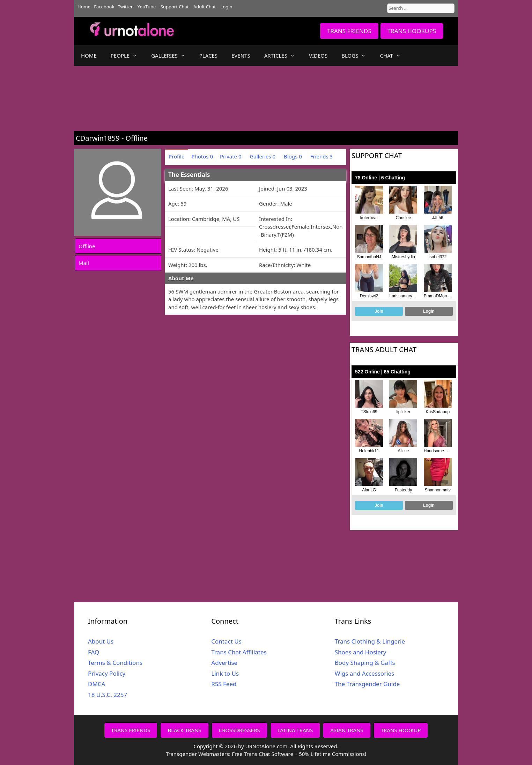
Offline (87, 246)
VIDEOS (318, 55)
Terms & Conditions (115, 663)
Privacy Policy (107, 673)
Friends (322, 156)
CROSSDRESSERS (239, 730)
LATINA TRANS (295, 730)
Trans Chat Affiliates (239, 652)
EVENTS (241, 55)
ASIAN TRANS (347, 730)
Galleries (263, 156)
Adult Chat (205, 7)
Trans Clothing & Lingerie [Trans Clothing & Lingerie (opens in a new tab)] (370, 641)
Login (227, 7)
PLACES (208, 55)
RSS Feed (224, 684)
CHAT (394, 55)
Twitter (125, 7)
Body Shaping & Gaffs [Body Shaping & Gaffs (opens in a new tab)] (365, 663)
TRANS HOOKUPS (412, 31)
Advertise (224, 663)
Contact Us (226, 641)
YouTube (147, 7)
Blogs (293, 156)
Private (231, 156)
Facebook (104, 7)
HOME (89, 55)
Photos (202, 156)
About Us (101, 641)
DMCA (97, 684)
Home (84, 7)
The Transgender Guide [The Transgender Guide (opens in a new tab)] (367, 684)
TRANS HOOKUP (401, 730)
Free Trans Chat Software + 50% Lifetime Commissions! (299, 754)
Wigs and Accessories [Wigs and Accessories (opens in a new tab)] (365, 673)
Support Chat (175, 7)
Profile (176, 156)
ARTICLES (283, 55)
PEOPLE (127, 55)
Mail (84, 263)
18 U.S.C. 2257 (108, 695)
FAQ (94, 652)
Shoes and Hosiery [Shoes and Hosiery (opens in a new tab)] (361, 652)
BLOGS (357, 55)
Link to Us (225, 673)
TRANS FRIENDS (349, 31)
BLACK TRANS (184, 730)
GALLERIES (172, 55)
